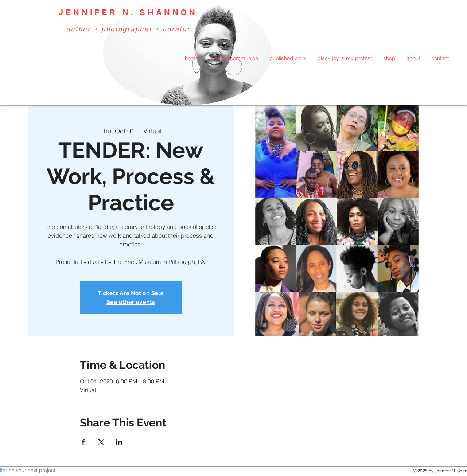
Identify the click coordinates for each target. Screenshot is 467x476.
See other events (131, 302)
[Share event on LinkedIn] (119, 442)
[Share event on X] (101, 442)
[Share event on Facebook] (83, 442)
